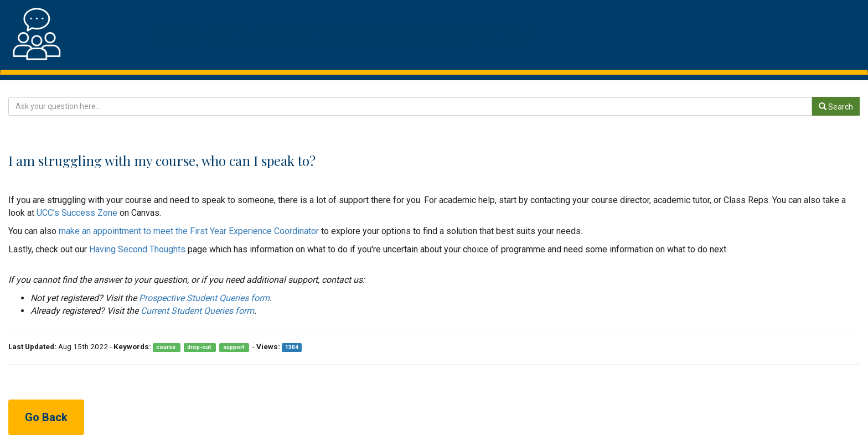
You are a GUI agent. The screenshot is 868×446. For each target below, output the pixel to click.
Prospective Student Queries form (204, 298)
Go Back (46, 417)
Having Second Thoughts (137, 249)
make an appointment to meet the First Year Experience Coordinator (189, 231)
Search (836, 107)
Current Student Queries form (197, 311)
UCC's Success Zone (77, 213)
